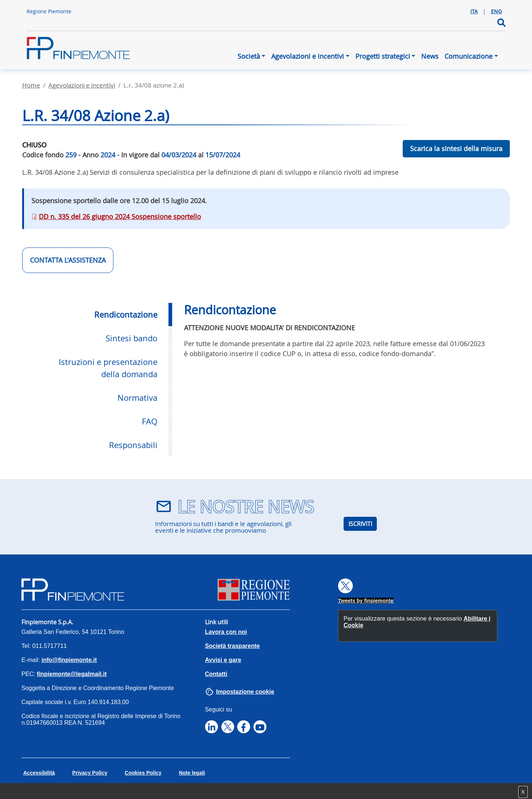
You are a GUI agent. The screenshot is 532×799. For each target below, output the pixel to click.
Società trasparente (233, 646)
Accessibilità (39, 773)
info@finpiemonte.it (69, 660)
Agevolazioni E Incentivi (82, 85)
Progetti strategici (383, 56)
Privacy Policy (90, 773)
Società (249, 56)
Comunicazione (468, 56)
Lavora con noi (226, 632)
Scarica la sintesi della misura (456, 148)
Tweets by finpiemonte (366, 601)
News (430, 56)
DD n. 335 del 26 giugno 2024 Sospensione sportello (120, 216)
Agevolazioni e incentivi (308, 56)
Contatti (216, 674)
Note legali (192, 773)
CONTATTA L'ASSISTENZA (68, 260)
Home (31, 85)
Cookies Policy (143, 773)
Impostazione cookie (245, 692)
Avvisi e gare (223, 660)
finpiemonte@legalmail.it (72, 674)
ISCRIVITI (360, 524)
